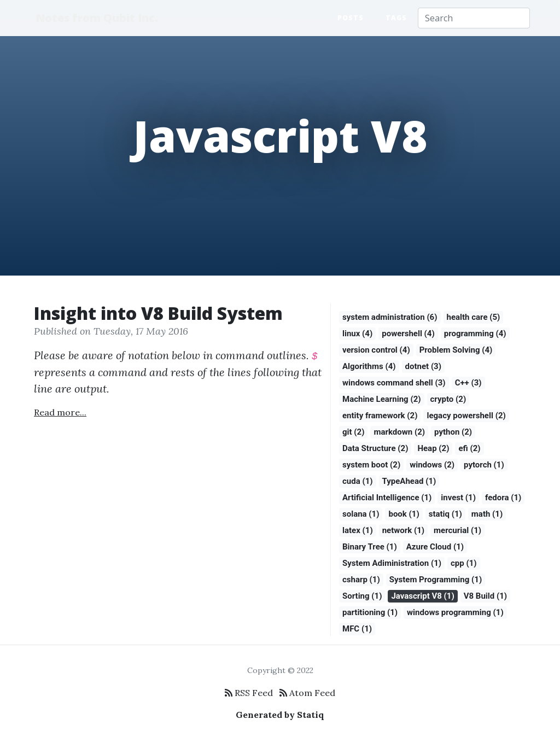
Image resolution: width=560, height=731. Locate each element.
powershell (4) (408, 334)
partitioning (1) (370, 612)
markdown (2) (399, 432)
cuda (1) (358, 481)
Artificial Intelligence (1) (387, 498)
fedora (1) (503, 498)
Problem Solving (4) (456, 350)
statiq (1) (445, 514)
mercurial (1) (457, 530)
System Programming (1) (436, 580)
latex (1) (358, 530)
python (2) (453, 432)
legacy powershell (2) (466, 416)
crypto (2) (448, 399)
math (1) (487, 514)
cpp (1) (464, 563)
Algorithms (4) (369, 366)
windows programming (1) (455, 612)
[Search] (474, 18)
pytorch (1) (484, 465)
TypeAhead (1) (409, 481)
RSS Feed (249, 693)
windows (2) (432, 465)
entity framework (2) (380, 416)
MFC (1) (357, 629)
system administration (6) (390, 317)
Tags (396, 18)
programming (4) (475, 334)
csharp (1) (361, 580)
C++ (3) (468, 383)
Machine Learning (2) (382, 399)
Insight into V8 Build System (158, 313)
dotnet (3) (423, 366)
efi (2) (469, 448)
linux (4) (357, 334)
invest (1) (458, 498)
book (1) (404, 514)
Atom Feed (307, 693)
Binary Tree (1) (370, 547)
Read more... (60, 412)
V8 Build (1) (485, 596)
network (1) (403, 530)
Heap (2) (433, 448)
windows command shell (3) (394, 383)
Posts (351, 18)
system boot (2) (371, 465)
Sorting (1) (362, 596)
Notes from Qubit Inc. (98, 18)
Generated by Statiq (280, 715)
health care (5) (474, 317)
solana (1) (361, 514)
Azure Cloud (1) (435, 547)
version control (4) (376, 350)
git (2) (353, 432)
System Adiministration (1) (392, 563)
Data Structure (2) (375, 448)
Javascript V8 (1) (422, 596)
